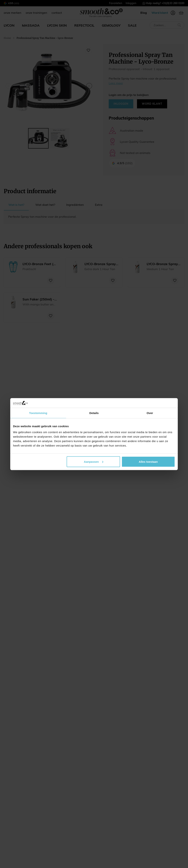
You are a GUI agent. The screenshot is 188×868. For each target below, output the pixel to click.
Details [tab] (94, 413)
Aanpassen (94, 462)
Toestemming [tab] (38, 413)
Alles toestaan (148, 462)
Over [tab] (150, 413)
